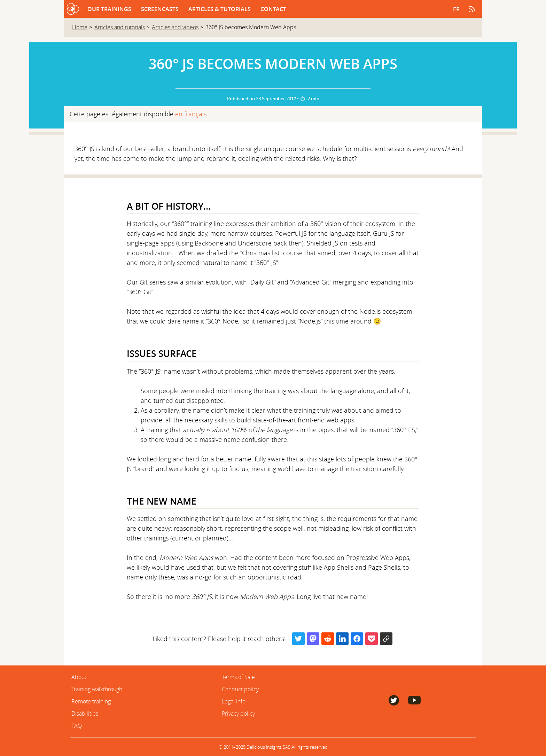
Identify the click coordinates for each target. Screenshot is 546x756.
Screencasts (161, 9)
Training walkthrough (97, 689)
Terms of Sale (238, 677)
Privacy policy (238, 714)
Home (80, 27)
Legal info (234, 701)
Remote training (91, 701)
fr (456, 9)
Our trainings (110, 9)
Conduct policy (240, 689)
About (79, 677)
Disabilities (85, 714)
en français (191, 114)
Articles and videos (175, 27)
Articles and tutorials (120, 27)
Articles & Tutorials (220, 9)
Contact (273, 9)
